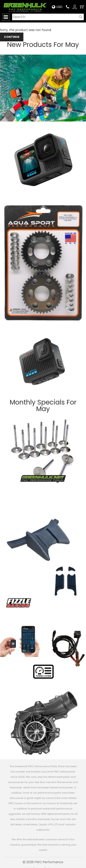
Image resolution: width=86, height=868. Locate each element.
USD (57, 7)
